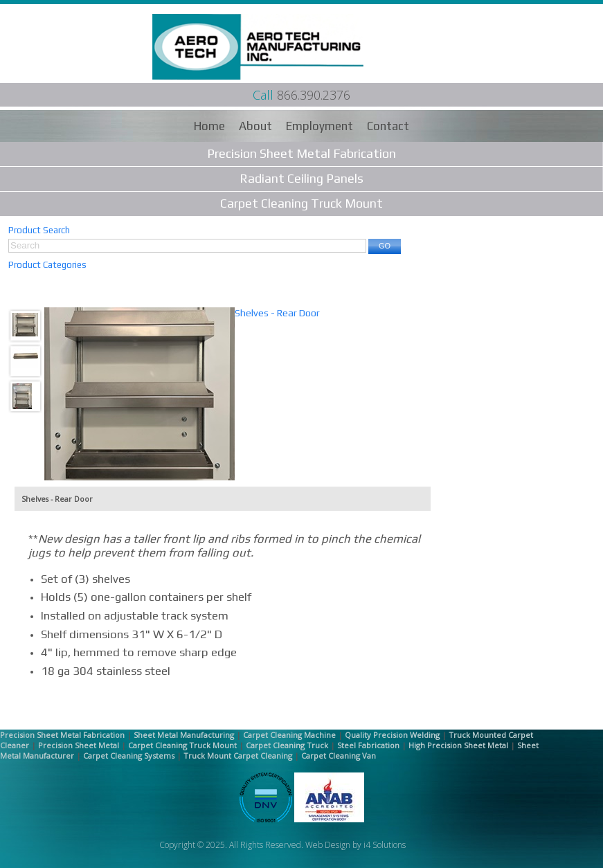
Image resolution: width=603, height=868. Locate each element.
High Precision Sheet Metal (458, 745)
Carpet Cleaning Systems (129, 756)
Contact (388, 126)
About (255, 126)
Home (209, 126)
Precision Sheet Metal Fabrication (301, 153)
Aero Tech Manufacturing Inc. (279, 47)
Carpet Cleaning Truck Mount (301, 203)
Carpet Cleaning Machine (289, 735)
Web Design (328, 845)
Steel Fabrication (368, 745)
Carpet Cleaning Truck (287, 745)
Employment (319, 126)
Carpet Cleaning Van (339, 756)
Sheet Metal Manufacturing (184, 735)
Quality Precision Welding (392, 735)
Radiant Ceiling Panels (301, 178)
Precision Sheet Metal (79, 745)
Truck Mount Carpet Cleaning (238, 756)
